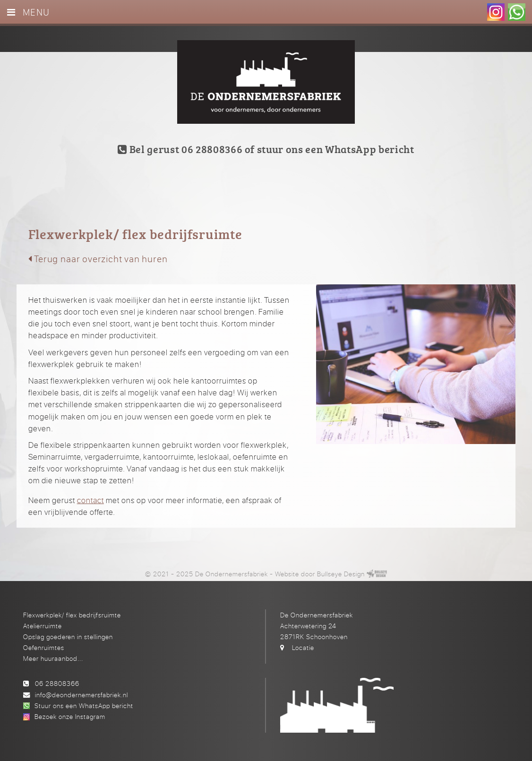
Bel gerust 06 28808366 (180, 149)
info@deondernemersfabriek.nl (82, 695)
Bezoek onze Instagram (70, 716)
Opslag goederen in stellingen (68, 637)
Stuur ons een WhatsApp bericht (84, 705)
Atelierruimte (43, 626)
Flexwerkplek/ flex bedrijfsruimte (72, 615)
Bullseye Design (341, 574)
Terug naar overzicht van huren (98, 259)
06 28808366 (57, 683)
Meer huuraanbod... (53, 658)
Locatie (303, 647)
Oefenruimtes (44, 647)
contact (90, 500)
